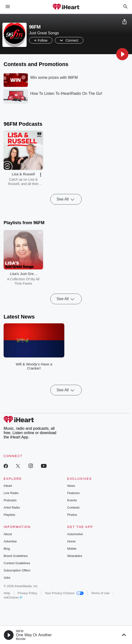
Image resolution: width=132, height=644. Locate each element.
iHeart (8, 486)
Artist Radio (12, 507)
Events (72, 500)
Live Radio (11, 493)
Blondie (21, 639)
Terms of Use (100, 593)
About (8, 534)
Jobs (7, 578)
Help (7, 593)
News (71, 486)
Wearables (75, 556)
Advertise (10, 541)
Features (73, 493)
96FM (20, 631)
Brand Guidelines (16, 556)
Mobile (72, 549)
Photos (72, 515)
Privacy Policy (27, 593)
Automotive (75, 534)
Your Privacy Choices (64, 593)
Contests (73, 507)
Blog (7, 549)
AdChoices (13, 597)
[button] (122, 54)
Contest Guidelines (17, 563)
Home (71, 541)
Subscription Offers (17, 570)
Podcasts (10, 500)
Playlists (9, 515)
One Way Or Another (34, 635)
